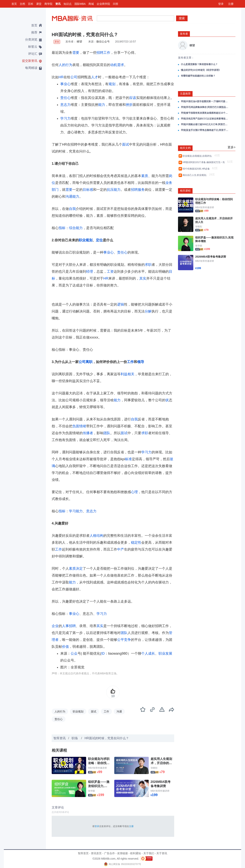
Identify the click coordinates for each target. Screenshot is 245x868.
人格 (93, 536)
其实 (143, 278)
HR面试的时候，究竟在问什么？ (107, 738)
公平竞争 (124, 640)
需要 (76, 53)
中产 (121, 549)
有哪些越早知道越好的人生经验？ (198, 76)
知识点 (68, 4)
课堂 (39, 4)
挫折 (129, 105)
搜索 (182, 18)
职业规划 (86, 240)
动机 (114, 65)
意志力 (65, 105)
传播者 (88, 433)
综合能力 (76, 228)
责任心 (65, 98)
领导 (141, 362)
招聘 (100, 53)
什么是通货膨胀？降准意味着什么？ (199, 64)
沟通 (119, 711)
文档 (22, 4)
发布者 (184, 34)
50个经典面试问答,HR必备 (197, 169)
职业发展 (165, 653)
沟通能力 (72, 197)
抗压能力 (114, 190)
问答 (116, 4)
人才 (95, 77)
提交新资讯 (30, 61)
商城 (91, 4)
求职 (148, 265)
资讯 (58, 4)
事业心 (65, 84)
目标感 (88, 190)
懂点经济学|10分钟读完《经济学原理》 (201, 70)
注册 (231, 4)
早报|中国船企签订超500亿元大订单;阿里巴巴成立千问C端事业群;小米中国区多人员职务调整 (205, 124)
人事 (65, 626)
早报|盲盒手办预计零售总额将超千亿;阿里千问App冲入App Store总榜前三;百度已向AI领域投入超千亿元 (205, 130)
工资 (110, 272)
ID (103, 653)
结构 (100, 536)
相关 (131, 374)
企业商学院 (103, 4)
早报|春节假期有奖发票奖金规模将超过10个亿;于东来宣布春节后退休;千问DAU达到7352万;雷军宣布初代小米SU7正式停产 (205, 113)
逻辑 (121, 304)
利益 (124, 374)
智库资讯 (60, 738)
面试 (126, 144)
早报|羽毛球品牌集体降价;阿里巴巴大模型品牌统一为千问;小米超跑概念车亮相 (205, 107)
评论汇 (33, 54)
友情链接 (122, 853)
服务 (141, 190)
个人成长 (148, 653)
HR (61, 77)
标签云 (33, 47)
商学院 (48, 4)
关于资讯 (162, 853)
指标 (62, 228)
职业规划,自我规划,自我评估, (198, 156)
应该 (133, 98)
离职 (89, 362)
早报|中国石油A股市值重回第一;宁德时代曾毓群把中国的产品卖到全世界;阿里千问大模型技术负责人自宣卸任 (205, 101)
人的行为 (65, 65)
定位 (99, 240)
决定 (79, 569)
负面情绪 (79, 426)
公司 (74, 77)
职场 (75, 738)
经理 (90, 272)
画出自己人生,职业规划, (195, 175)
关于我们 (149, 853)
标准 (128, 459)
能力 (102, 105)
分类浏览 (31, 40)
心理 (134, 492)
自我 (72, 209)
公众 (74, 653)
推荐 (34, 32)
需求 (121, 65)
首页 (14, 4)
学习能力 (76, 511)
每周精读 (31, 68)
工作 (107, 53)
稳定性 (136, 542)
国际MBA (80, 4)
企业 (55, 626)
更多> (232, 147)
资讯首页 (96, 853)
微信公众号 (103, 42)
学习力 (65, 118)
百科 (31, 4)
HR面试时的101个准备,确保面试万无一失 (204, 162)
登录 (221, 4)
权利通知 (136, 853)
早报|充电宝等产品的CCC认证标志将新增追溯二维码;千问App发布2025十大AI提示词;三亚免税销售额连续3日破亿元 (205, 119)
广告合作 (109, 853)
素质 (145, 176)
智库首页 (83, 853)
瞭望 (80, 42)
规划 (112, 84)
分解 (148, 311)
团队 (107, 433)
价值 (65, 647)
